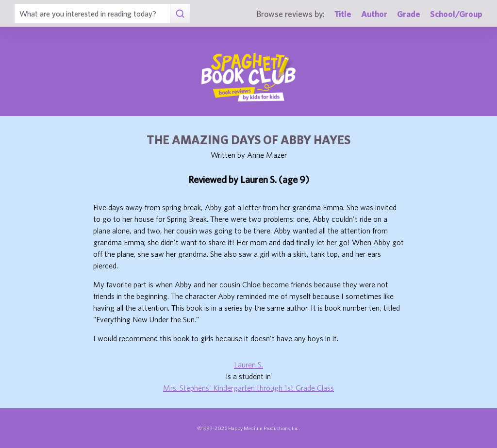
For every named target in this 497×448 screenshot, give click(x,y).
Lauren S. (248, 365)
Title (343, 14)
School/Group (456, 14)
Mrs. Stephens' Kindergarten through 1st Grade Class (248, 388)
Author (374, 14)
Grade (409, 14)
